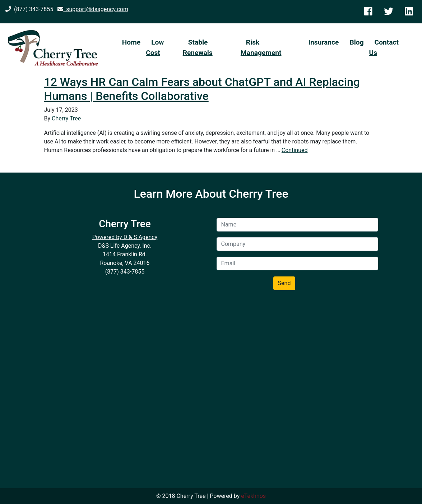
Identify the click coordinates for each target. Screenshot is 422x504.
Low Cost (155, 47)
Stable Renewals (198, 47)
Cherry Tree (66, 118)
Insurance (323, 42)
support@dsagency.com (93, 9)
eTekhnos (253, 496)
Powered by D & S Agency (125, 237)
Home (131, 42)
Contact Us (384, 47)
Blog (356, 42)
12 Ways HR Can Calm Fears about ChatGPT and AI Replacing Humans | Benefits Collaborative (202, 89)
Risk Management (261, 47)
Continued (295, 150)
